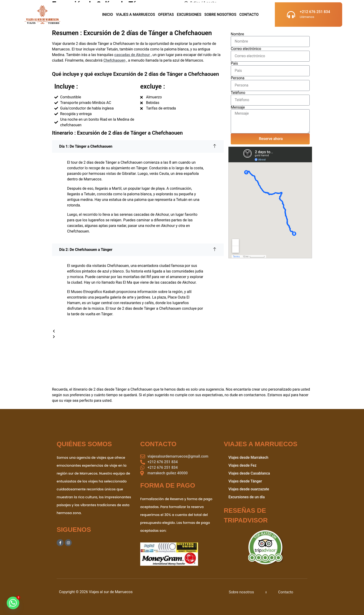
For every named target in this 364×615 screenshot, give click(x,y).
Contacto (249, 15)
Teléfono (238, 93)
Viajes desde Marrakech (248, 457)
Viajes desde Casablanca (249, 473)
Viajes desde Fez (242, 465)
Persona (238, 78)
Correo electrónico (246, 49)
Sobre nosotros (241, 592)
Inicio (108, 15)
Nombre (237, 34)
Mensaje (238, 107)
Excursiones (189, 15)
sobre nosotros (220, 15)
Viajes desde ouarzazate (249, 489)
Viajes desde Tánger (245, 481)
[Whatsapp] (13, 603)
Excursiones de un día (247, 497)
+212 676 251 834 (315, 12)
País (234, 63)
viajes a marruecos (136, 15)
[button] (138, 331)
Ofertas (166, 15)
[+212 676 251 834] (291, 15)
